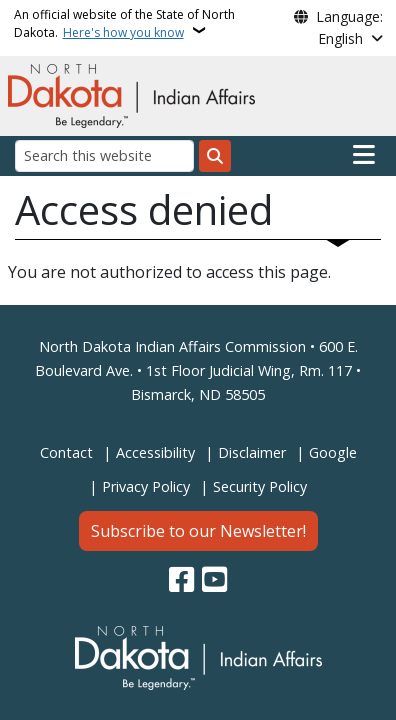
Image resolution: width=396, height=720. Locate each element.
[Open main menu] (364, 155)
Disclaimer (252, 452)
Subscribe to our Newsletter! (198, 531)
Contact (66, 452)
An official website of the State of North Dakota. (124, 23)
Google (333, 452)
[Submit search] (215, 156)
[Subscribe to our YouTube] (214, 581)
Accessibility (155, 452)
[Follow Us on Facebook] (181, 581)
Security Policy (260, 486)
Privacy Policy (146, 486)
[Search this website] (104, 155)
